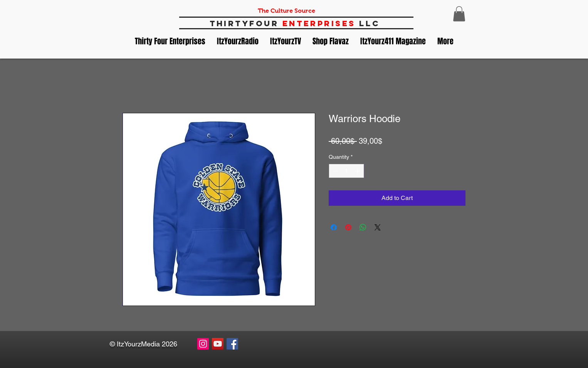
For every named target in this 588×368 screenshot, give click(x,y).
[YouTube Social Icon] (218, 344)
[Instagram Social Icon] (203, 344)
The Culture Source (286, 11)
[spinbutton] (346, 171)
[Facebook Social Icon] (232, 344)
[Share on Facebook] (334, 227)
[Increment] (358, 171)
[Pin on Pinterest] (348, 227)
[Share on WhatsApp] (363, 227)
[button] (459, 14)
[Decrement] (335, 171)
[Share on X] (378, 227)
